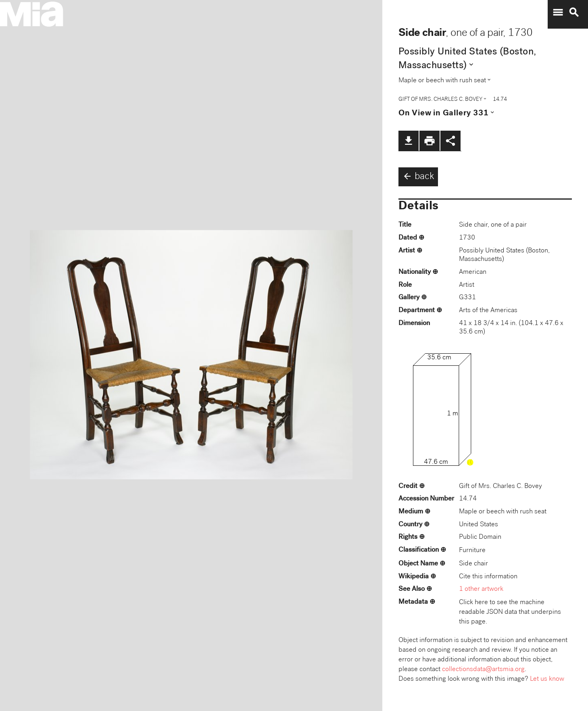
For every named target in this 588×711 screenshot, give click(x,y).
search (574, 13)
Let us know (547, 679)
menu (558, 13)
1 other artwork (481, 589)
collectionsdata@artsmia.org (483, 670)
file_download (409, 141)
